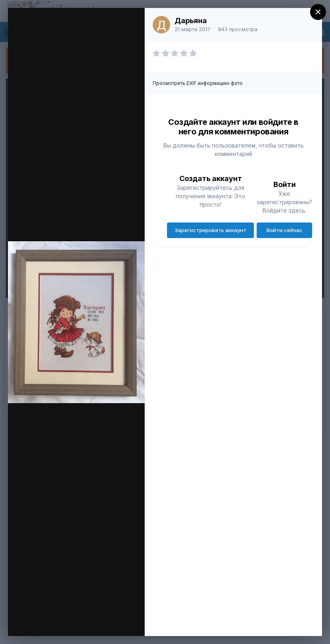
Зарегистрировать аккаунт (210, 230)
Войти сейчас (285, 230)
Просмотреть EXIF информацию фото (198, 83)
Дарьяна (191, 21)
